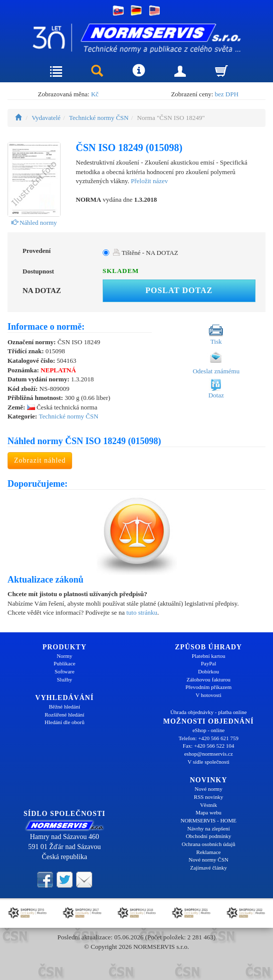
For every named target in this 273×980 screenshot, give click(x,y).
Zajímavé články (208, 868)
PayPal (209, 663)
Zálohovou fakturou (208, 679)
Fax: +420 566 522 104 (209, 746)
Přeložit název (149, 181)
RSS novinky (208, 797)
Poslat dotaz (179, 290)
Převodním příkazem (208, 687)
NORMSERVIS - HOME (208, 820)
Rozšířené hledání (64, 715)
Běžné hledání (64, 707)
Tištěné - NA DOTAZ (146, 253)
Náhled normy (34, 223)
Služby (64, 679)
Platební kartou (209, 656)
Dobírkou (208, 671)
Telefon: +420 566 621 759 (208, 738)
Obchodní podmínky (209, 836)
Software (65, 671)
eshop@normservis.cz (209, 754)
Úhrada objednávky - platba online (209, 712)
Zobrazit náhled (40, 460)
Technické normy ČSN (99, 118)
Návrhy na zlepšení (209, 828)
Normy (64, 656)
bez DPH (227, 94)
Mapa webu (208, 812)
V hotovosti (209, 695)
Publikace (64, 663)
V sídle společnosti (208, 762)
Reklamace (209, 852)
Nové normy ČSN (209, 860)
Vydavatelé (46, 118)
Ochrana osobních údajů (209, 844)
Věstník (208, 805)
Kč (95, 94)
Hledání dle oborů (64, 722)
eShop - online (208, 730)
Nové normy (209, 789)
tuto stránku (142, 612)
